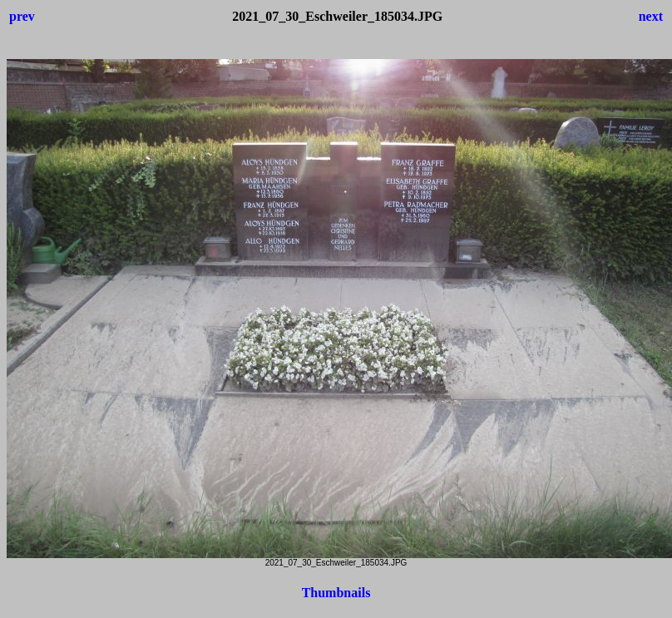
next (651, 16)
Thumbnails (336, 593)
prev (22, 16)
